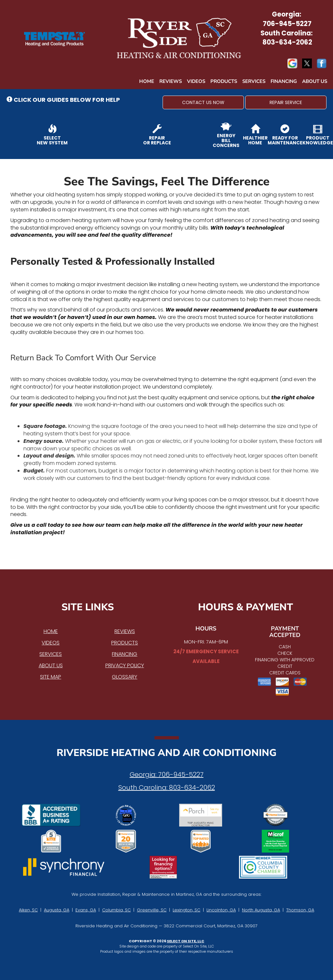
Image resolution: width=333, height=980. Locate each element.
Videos (196, 81)
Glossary (125, 677)
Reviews (171, 81)
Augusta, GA (57, 910)
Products (224, 81)
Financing (284, 81)
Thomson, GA (300, 910)
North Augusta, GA (261, 910)
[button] (203, 102)
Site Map (51, 677)
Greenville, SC (152, 910)
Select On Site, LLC (186, 941)
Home (147, 81)
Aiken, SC (28, 910)
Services (254, 81)
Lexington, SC (186, 910)
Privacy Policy (125, 665)
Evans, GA (86, 910)
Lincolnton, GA (221, 910)
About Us (315, 81)
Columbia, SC (116, 910)
